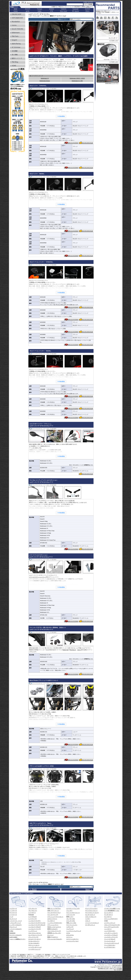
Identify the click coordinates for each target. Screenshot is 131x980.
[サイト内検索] (75, 4)
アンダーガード (109, 915)
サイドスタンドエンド (91, 911)
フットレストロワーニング (112, 943)
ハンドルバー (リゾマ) (34, 929)
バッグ (11, 917)
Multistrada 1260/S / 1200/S (77, 78)
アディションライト (53, 925)
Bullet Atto (66, 650)
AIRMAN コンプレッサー (54, 933)
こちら (88, 7)
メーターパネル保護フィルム (112, 909)
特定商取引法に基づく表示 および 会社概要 (110, 969)
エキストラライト (52, 919)
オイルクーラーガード (35, 939)
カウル (68, 933)
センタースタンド (90, 915)
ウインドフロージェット (73, 913)
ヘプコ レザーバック (15, 923)
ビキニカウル (70, 935)
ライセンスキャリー (34, 941)
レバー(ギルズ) (32, 917)
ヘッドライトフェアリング (74, 931)
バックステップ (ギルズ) (111, 935)
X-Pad (106, 921)
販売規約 (98, 11)
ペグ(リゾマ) (70, 927)
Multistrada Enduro (45, 81)
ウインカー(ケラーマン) (54, 913)
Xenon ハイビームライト (54, 927)
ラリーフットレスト (72, 925)
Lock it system (13, 937)
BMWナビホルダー (53, 929)
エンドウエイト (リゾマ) (35, 935)
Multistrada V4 (45, 78)
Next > (111, 888)
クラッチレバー (33, 909)
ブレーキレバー (33, 911)
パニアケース (13, 909)
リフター (88, 919)
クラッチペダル (71, 921)
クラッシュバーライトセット (55, 917)
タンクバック (13, 919)
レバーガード (32, 913)
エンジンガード (109, 913)
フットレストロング (110, 941)
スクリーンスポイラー (72, 939)
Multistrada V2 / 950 (77, 81)
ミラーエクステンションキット (38, 577)
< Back (102, 888)
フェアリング (70, 929)
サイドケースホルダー (16, 935)
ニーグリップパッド (110, 923)
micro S (79, 650)
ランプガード (51, 921)
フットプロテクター (110, 945)
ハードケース (13, 915)
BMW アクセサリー (53, 937)
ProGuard (31, 915)
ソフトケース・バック (16, 921)
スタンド (88, 921)
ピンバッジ (50, 935)
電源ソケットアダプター (54, 909)
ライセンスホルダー (34, 943)
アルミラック (13, 927)
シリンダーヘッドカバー (111, 933)
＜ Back (33, 889)
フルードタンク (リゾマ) (54, 931)
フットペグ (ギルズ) (110, 939)
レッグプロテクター (110, 947)
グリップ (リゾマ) (33, 937)
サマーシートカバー (34, 945)
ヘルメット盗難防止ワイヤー (17, 939)
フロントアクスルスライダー (112, 925)
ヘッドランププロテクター (55, 923)
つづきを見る (61, 116)
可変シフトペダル (71, 923)
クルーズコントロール (35, 933)
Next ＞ (89, 889)
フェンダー (69, 911)
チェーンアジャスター (91, 909)
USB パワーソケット (53, 911)
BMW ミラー (70, 917)
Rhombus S (73, 650)
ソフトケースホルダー (16, 929)
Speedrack (12, 933)
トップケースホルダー (16, 925)
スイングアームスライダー (112, 927)
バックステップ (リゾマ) (111, 937)
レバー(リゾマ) (32, 919)
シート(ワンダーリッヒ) (35, 947)
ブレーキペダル (71, 919)
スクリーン (69, 937)
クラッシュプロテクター (111, 919)
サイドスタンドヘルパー (92, 913)
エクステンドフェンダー (73, 909)
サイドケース (13, 913)
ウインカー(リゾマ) (53, 915)
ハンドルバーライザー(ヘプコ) (37, 923)
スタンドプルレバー (91, 917)
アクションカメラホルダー (55, 939)
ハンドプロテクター (110, 931)
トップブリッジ (33, 931)
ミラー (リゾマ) (71, 915)
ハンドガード (108, 929)
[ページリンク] (81, 19)
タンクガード (108, 917)
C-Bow (11, 931)
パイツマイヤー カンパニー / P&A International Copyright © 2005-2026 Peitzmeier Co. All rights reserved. (106, 966)
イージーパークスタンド (92, 923)
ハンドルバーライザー (35, 921)
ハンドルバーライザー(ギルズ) (37, 925)
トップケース (13, 911)
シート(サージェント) (34, 949)
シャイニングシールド (72, 941)
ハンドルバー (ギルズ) (34, 927)
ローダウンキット (90, 925)
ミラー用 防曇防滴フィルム (112, 911)
